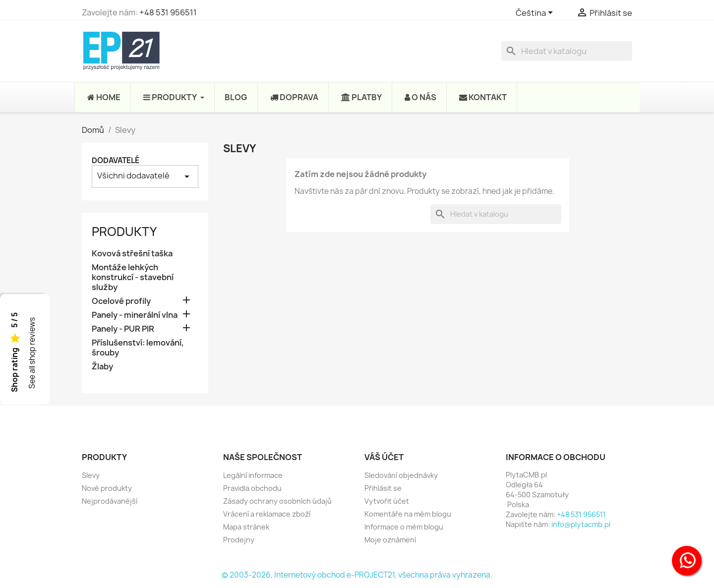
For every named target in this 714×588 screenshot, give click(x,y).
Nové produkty (107, 488)
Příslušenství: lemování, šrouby (138, 348)
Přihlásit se (383, 488)
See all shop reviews (32, 353)
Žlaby (102, 367)
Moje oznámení (390, 540)
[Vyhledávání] (567, 51)
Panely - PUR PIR (123, 329)
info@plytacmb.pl (581, 524)
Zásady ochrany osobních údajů (277, 501)
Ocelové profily (121, 301)
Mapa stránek (246, 527)
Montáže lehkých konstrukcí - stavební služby (133, 277)
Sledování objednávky (401, 475)
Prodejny (239, 540)
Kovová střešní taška (132, 254)
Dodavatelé (116, 160)
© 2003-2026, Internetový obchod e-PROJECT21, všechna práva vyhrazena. (357, 575)
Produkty (124, 232)
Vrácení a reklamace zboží (267, 514)
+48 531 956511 (168, 12)
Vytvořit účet (387, 501)
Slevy (91, 475)
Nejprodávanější (110, 501)
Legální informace (253, 475)
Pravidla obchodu (252, 488)
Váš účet (384, 457)
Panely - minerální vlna (135, 315)
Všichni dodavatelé (145, 176)
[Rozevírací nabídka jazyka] (536, 13)
